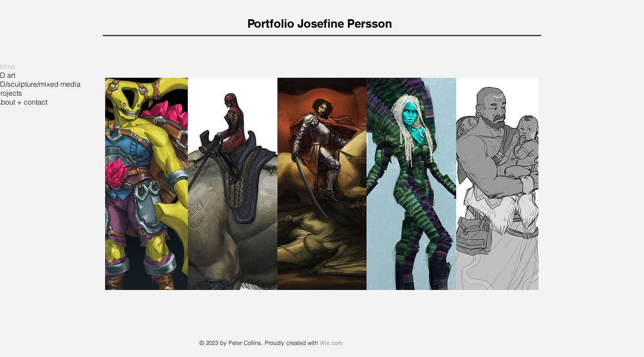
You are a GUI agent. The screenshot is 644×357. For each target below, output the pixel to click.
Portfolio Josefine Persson (320, 23)
